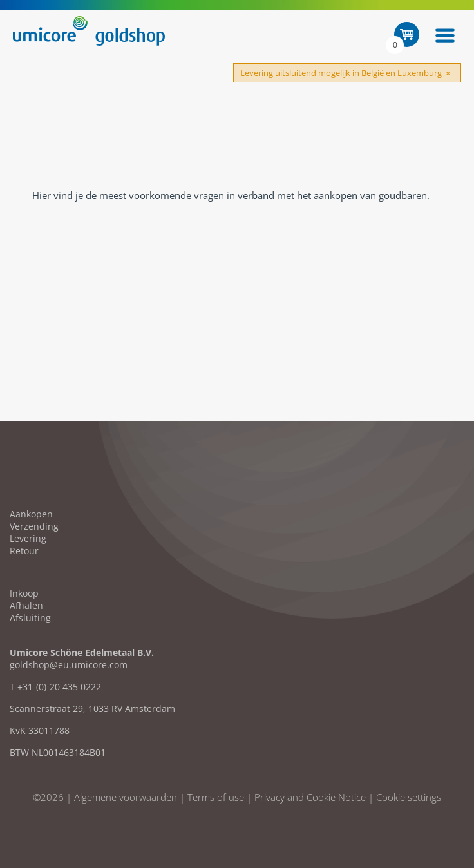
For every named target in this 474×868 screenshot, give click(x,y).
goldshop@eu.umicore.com (69, 665)
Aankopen (31, 514)
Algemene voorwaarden (126, 797)
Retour (24, 551)
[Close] (448, 73)
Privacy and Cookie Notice (310, 797)
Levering (28, 538)
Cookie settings (409, 797)
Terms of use (216, 797)
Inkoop (24, 593)
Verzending (34, 526)
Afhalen (26, 605)
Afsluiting (30, 618)
